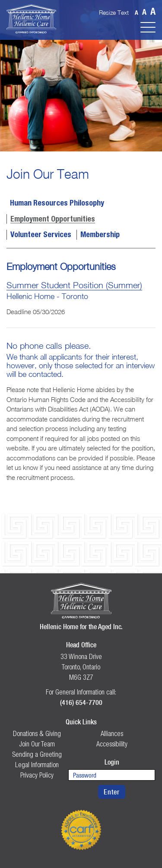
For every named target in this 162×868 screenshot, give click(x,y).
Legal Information (37, 765)
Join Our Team (37, 744)
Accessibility (112, 744)
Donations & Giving (37, 733)
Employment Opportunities (53, 219)
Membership (100, 235)
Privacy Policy (37, 775)
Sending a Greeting (37, 754)
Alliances (112, 733)
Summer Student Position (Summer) (74, 285)
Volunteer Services (41, 235)
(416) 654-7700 (81, 702)
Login (112, 762)
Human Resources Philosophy (57, 203)
